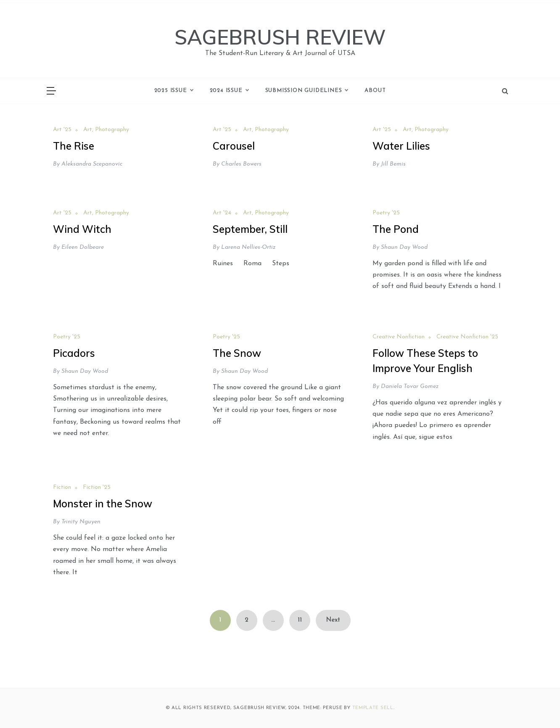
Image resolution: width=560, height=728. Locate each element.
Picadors (74, 353)
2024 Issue (229, 91)
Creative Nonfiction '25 (467, 337)
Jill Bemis (393, 164)
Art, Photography (106, 130)
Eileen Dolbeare (83, 247)
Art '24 (222, 213)
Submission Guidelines (307, 91)
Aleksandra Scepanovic (92, 164)
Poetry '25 (386, 213)
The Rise (74, 146)
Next (333, 620)
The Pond (396, 229)
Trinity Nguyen (81, 522)
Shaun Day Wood (404, 247)
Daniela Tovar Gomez (410, 386)
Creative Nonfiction (399, 337)
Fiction (62, 487)
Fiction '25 (97, 487)
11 (300, 620)
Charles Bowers (241, 164)
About (375, 91)
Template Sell (373, 708)
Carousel (234, 146)
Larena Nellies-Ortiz (248, 247)
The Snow (237, 353)
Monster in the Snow (103, 504)
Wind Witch (82, 229)
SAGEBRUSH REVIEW (280, 37)
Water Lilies (401, 146)
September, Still (250, 229)
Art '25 (62, 130)
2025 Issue (174, 91)
